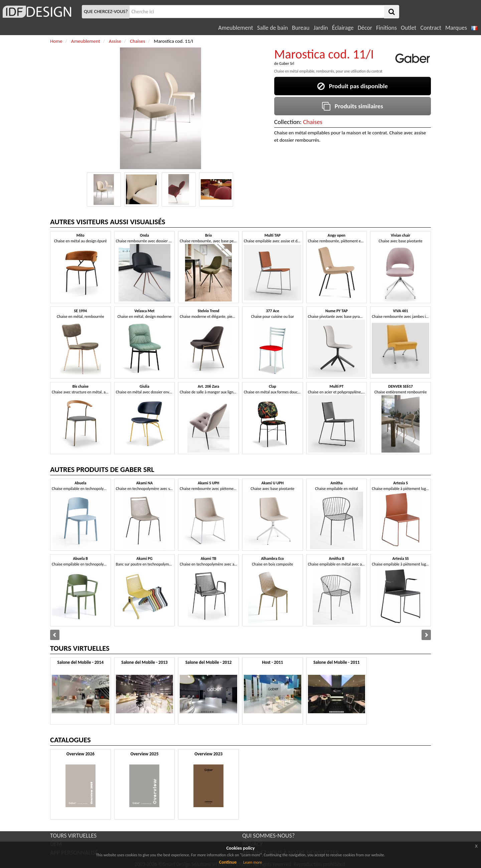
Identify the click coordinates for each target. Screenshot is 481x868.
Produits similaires (353, 106)
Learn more (253, 862)
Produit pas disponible (353, 86)
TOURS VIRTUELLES (73, 836)
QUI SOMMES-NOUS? (268, 836)
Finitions (386, 28)
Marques (456, 28)
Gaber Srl (287, 64)
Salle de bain (273, 28)
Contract (431, 28)
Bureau (301, 28)
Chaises (313, 122)
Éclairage (343, 28)
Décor (365, 28)
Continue (228, 862)
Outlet (409, 28)
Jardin (320, 28)
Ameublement (235, 28)
